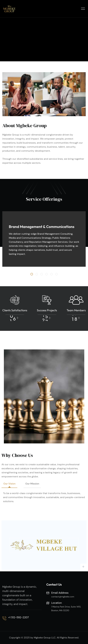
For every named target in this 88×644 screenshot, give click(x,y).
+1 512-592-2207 (18, 617)
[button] (32, 274)
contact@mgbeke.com (63, 597)
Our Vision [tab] (9, 484)
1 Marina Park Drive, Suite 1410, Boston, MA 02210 (66, 609)
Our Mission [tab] (32, 484)
